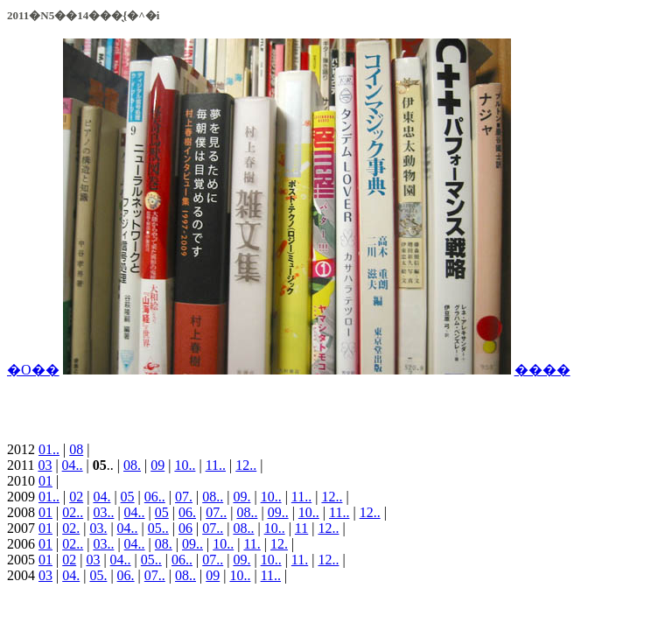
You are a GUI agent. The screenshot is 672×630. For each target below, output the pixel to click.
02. (71, 528)
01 (45, 481)
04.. (73, 465)
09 (157, 465)
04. (101, 497)
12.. (246, 465)
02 (76, 497)
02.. (73, 512)
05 (128, 497)
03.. (103, 512)
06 (185, 528)
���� (542, 370)
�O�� (33, 370)
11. (252, 544)
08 (76, 449)
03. (98, 528)
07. (184, 497)
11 (301, 528)
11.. (216, 465)
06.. (155, 497)
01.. (49, 449)
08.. (213, 497)
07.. (216, 512)
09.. (278, 512)
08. (132, 465)
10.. (185, 465)
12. (279, 544)
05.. (158, 528)
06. (187, 512)
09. (241, 497)
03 (45, 465)
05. (98, 575)
